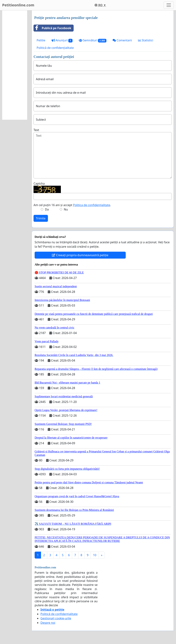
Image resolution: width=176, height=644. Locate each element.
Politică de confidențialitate (55, 48)
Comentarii (122, 40)
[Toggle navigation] (169, 5)
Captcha (39, 184)
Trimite (41, 218)
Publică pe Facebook (52, 28)
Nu (66, 209)
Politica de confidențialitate (92, 205)
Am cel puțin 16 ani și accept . (72, 205)
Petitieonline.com (18, 5)
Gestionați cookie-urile (56, 618)
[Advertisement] (15, 65)
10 (95, 555)
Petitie (41, 40)
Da (47, 209)
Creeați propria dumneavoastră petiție (80, 255)
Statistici (146, 40)
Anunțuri (62, 40)
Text (36, 130)
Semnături (93, 40)
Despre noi (48, 623)
